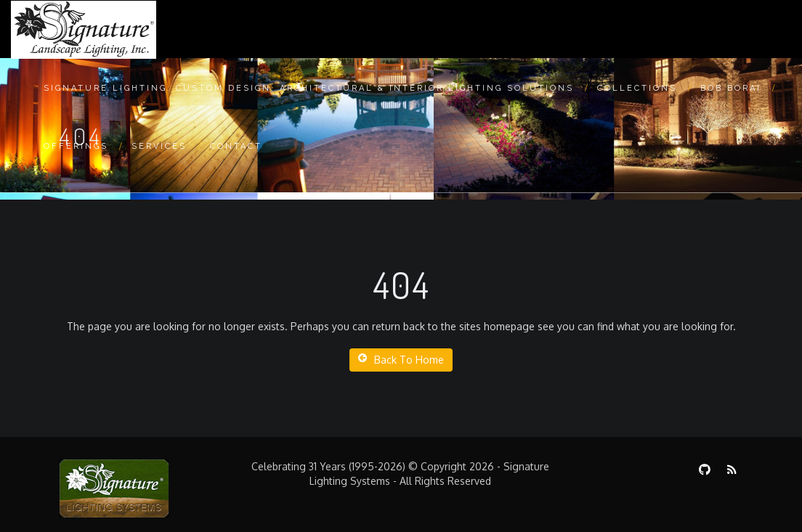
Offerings (76, 146)
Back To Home (401, 359)
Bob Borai (731, 88)
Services (159, 146)
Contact (236, 146)
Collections (637, 88)
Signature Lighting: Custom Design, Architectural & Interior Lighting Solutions (309, 88)
